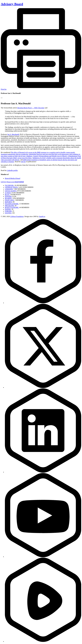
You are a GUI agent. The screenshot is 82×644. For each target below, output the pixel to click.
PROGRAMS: (10, 206)
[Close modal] (2, 98)
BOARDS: (8, 198)
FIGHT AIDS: (10, 200)
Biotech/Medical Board (13, 178)
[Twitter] (43, 387)
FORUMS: (8, 211)
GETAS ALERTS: (11, 191)
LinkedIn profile (12, 170)
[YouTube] (43, 557)
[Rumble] (43, 641)
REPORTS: (9, 202)
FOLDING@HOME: (12, 204)
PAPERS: (8, 209)
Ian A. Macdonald (13, 134)
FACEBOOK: (9, 185)
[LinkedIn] (43, 472)
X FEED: (8, 193)
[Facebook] (43, 303)
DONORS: (8, 196)
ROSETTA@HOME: (12, 207)
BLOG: (7, 195)
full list (23, 162)
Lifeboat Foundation (17, 216)
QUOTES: (8, 213)
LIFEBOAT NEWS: (11, 187)
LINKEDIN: (9, 189)
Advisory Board (12, 4)
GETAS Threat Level (12, 182)
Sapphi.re (42, 216)
